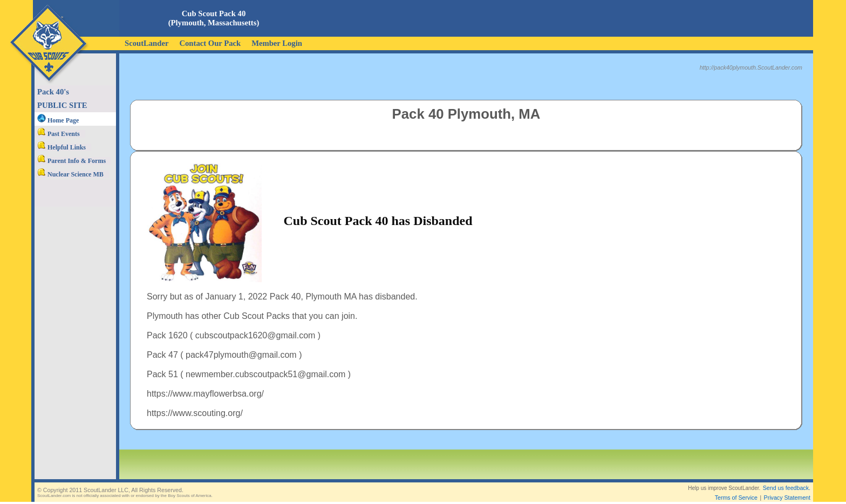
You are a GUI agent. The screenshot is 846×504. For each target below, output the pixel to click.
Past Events (59, 134)
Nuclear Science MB (70, 174)
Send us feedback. (787, 479)
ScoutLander (146, 43)
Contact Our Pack (210, 43)
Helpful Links (62, 147)
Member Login (277, 43)
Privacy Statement (787, 489)
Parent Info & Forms (71, 161)
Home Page (58, 120)
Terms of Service (736, 489)
